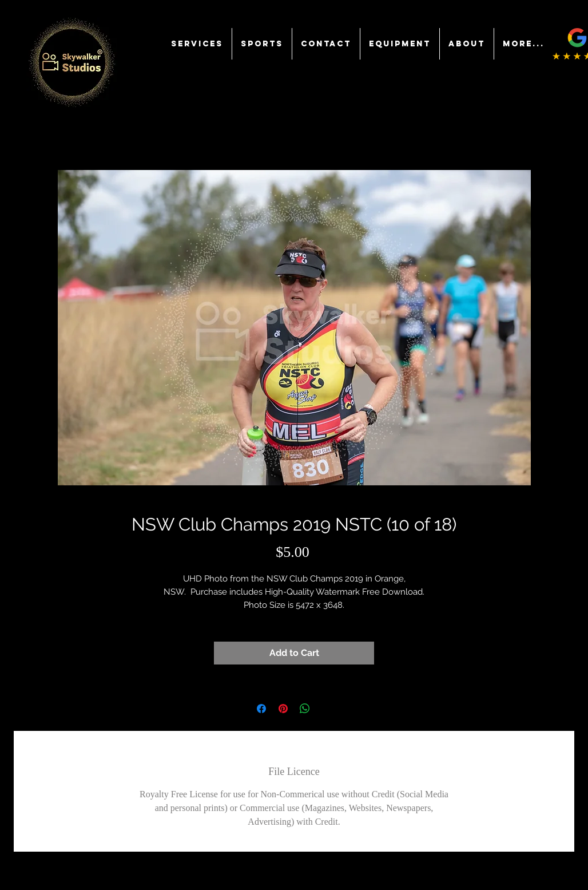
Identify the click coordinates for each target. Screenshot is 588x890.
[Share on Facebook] (261, 709)
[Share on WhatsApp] (305, 709)
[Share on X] (327, 709)
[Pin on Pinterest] (283, 709)
